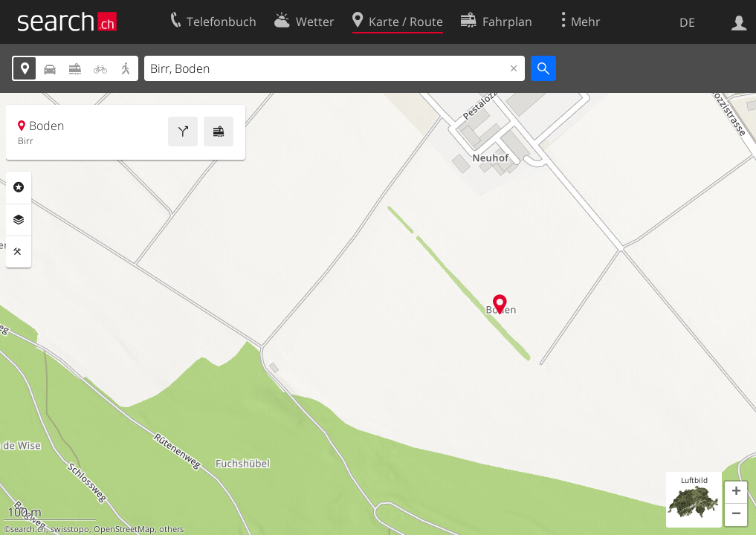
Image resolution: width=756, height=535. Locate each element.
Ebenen (19, 220)
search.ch (28, 529)
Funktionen (19, 252)
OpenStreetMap (124, 529)
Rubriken (19, 187)
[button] (736, 493)
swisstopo (70, 529)
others (171, 529)
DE (687, 22)
